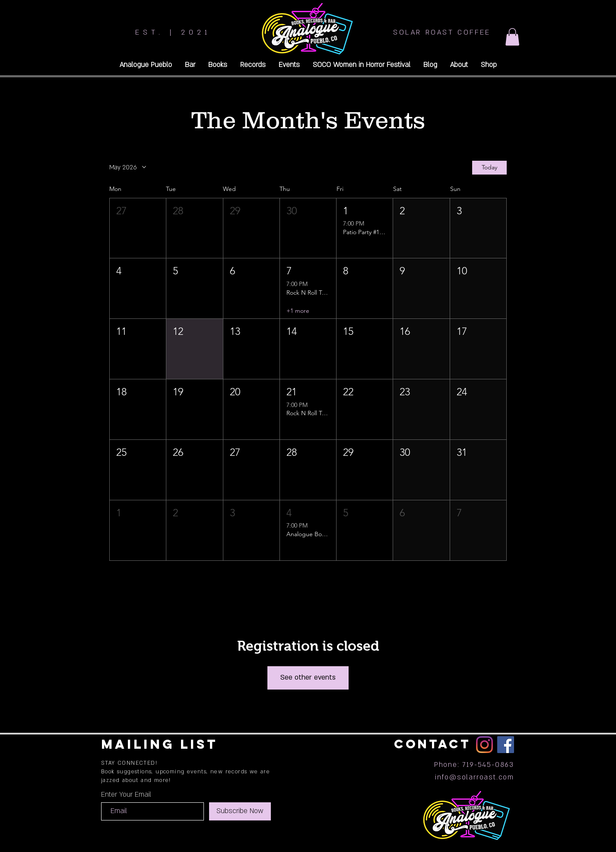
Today (489, 167)
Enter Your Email (126, 795)
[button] (512, 37)
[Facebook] (506, 745)
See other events (308, 677)
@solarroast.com (482, 777)
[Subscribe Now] (240, 811)
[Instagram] (484, 745)
